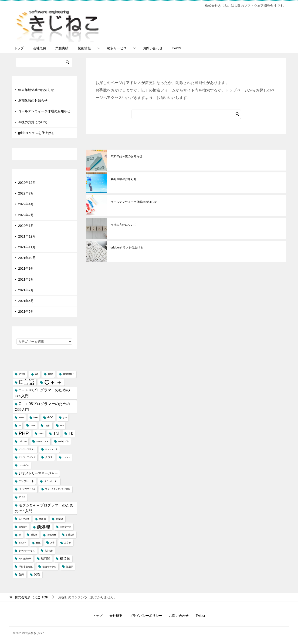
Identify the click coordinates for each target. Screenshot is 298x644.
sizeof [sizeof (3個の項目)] (41, 434)
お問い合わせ (153, 48)
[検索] (186, 114)
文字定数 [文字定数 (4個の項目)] (49, 551)
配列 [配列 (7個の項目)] (21, 574)
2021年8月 (26, 279)
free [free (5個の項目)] (36, 418)
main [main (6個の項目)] (47, 426)
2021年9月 (26, 268)
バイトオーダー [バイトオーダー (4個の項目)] (51, 481)
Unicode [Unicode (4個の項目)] (23, 441)
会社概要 (40, 48)
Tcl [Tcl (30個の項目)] (56, 433)
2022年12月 (27, 183)
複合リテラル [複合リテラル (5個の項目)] (49, 567)
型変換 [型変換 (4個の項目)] (34, 535)
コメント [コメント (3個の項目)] (66, 457)
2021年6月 (26, 301)
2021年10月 (27, 258)
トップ (19, 48)
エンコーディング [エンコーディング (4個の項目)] (27, 457)
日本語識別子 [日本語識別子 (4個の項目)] (25, 559)
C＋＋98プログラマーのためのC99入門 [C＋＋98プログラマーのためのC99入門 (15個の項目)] (42, 407)
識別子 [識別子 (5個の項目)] (70, 567)
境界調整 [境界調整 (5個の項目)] (51, 535)
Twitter (177, 48)
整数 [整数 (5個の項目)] (38, 543)
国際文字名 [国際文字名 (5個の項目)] (66, 527)
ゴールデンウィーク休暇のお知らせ (134, 202)
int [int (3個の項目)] (20, 426)
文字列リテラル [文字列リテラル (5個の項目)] (27, 551)
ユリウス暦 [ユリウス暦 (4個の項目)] (24, 519)
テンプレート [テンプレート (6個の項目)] (26, 481)
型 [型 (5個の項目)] (20, 535)
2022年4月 (26, 204)
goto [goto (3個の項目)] (65, 418)
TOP (31, 597)
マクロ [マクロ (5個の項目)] (22, 497)
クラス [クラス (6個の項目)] (49, 457)
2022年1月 (26, 226)
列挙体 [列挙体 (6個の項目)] (59, 519)
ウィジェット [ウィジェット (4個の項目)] (51, 449)
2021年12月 (27, 236)
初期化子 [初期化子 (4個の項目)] (23, 527)
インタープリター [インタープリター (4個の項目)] (27, 449)
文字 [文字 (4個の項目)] (52, 543)
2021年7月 (26, 290)
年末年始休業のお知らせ (126, 156)
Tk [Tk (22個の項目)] (71, 433)
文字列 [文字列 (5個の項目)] (68, 543)
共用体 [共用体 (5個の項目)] (42, 519)
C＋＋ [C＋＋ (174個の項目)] (53, 382)
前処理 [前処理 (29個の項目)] (43, 527)
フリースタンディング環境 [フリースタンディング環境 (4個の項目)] (58, 489)
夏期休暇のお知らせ (124, 179)
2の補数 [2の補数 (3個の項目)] (22, 374)
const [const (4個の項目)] (50, 374)
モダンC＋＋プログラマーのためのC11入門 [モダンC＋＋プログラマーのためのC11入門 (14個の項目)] (44, 508)
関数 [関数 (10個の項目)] (37, 575)
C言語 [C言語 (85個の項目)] (27, 382)
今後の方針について (124, 225)
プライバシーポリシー (146, 616)
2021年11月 (27, 247)
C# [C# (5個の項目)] (36, 374)
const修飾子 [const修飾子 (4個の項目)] (69, 374)
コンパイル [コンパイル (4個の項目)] (24, 465)
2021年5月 (26, 312)
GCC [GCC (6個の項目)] (50, 417)
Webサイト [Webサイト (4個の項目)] (64, 441)
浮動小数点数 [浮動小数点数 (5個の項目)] (26, 567)
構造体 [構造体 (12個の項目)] (65, 559)
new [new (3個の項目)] (62, 426)
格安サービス (117, 48)
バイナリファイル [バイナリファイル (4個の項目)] (27, 489)
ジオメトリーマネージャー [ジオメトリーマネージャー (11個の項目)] (38, 473)
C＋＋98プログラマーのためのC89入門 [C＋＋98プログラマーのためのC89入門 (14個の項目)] (42, 393)
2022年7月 (26, 193)
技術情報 (84, 48)
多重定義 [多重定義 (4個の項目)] (70, 535)
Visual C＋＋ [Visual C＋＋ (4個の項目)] (42, 441)
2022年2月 (26, 215)
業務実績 (62, 48)
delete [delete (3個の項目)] (21, 418)
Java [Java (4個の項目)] (33, 426)
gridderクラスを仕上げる (127, 248)
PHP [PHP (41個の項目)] (24, 433)
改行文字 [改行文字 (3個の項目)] (22, 543)
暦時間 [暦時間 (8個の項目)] (46, 559)
